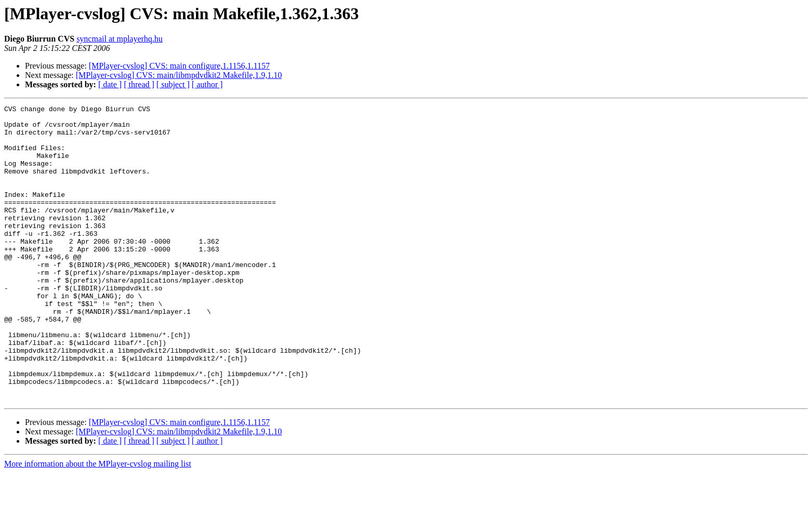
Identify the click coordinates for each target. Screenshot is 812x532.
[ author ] (207, 84)
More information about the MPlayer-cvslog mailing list (98, 523)
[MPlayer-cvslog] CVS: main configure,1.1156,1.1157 (179, 66)
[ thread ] (139, 84)
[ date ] (110, 84)
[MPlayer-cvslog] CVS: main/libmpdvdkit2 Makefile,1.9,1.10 (179, 75)
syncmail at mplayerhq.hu (120, 39)
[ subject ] (173, 84)
